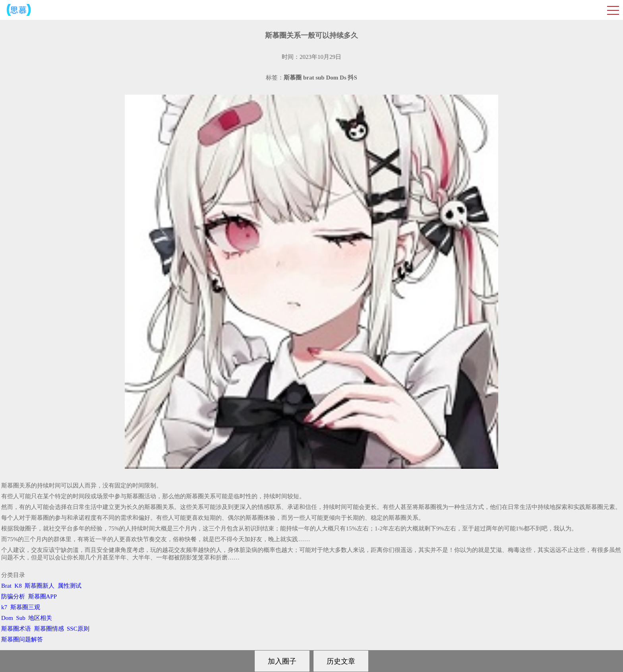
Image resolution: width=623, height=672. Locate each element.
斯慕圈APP (43, 596)
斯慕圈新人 (40, 586)
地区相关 (40, 618)
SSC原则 (78, 629)
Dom (7, 618)
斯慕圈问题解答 (22, 639)
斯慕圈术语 (16, 629)
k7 (4, 607)
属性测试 (70, 586)
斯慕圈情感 (49, 629)
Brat (6, 586)
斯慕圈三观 (25, 607)
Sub (21, 618)
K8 (18, 586)
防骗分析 (13, 596)
